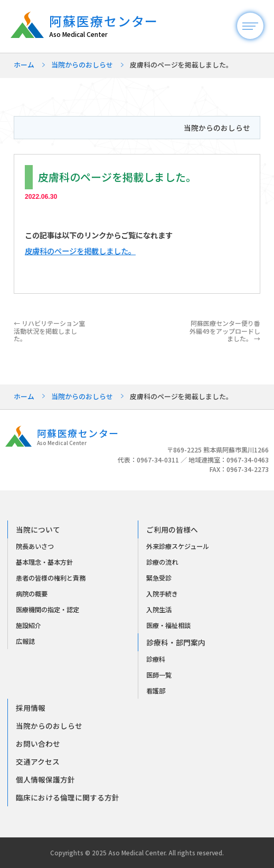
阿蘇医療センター (109, 26)
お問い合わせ (38, 744)
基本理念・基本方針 (44, 562)
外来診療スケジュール (178, 546)
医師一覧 (159, 675)
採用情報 (31, 708)
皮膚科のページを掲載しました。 (80, 251)
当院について (38, 529)
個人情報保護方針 (45, 779)
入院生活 (159, 610)
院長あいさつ (35, 546)
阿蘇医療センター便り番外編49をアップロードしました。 (225, 331)
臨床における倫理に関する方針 (68, 797)
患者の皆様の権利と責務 (51, 578)
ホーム (24, 65)
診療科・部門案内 (176, 642)
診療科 (156, 659)
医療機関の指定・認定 (48, 610)
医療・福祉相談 (168, 625)
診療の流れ (162, 562)
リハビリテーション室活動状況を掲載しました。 (49, 331)
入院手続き (162, 594)
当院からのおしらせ (82, 65)
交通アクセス (38, 761)
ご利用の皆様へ (172, 529)
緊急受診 (159, 578)
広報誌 (25, 641)
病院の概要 (32, 594)
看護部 (156, 691)
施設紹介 (29, 625)
